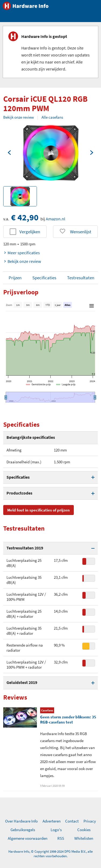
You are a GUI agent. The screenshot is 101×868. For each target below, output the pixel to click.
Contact (72, 821)
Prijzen (15, 278)
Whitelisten (84, 838)
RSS (61, 838)
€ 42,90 (25, 217)
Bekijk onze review (19, 117)
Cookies (84, 830)
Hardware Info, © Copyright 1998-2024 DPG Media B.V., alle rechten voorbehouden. (50, 854)
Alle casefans (52, 117)
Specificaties (44, 278)
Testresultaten (81, 278)
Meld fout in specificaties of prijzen (39, 510)
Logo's (56, 830)
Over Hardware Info (21, 821)
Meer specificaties (22, 253)
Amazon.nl (55, 219)
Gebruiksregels (23, 830)
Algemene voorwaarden (28, 838)
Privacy (90, 821)
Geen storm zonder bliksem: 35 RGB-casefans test (68, 719)
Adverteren (52, 821)
